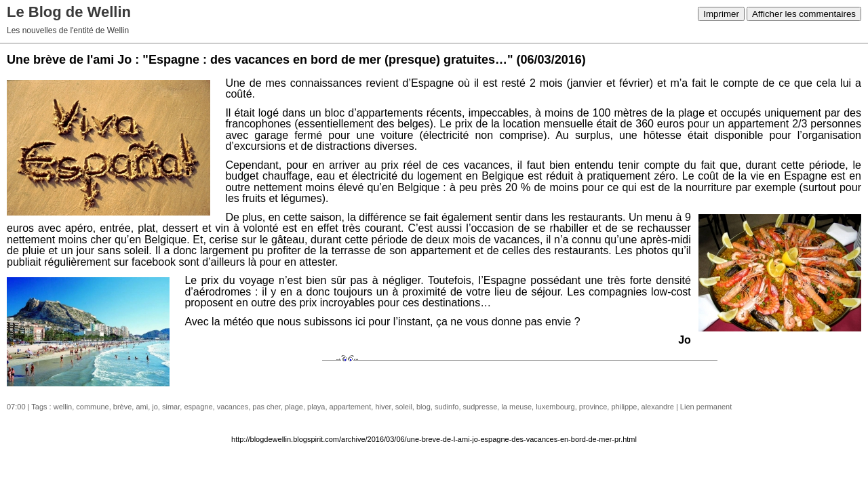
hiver (383, 407)
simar (171, 407)
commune (92, 407)
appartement (351, 407)
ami (142, 407)
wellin (63, 407)
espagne (198, 407)
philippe (624, 407)
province (593, 407)
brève (123, 407)
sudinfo (447, 407)
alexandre (658, 407)
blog (423, 407)
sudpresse (480, 407)
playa (316, 407)
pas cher (267, 407)
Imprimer (721, 14)
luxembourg (555, 407)
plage (294, 407)
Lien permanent (706, 407)
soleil (404, 407)
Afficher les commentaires (804, 14)
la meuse (516, 407)
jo (155, 407)
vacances (233, 407)
